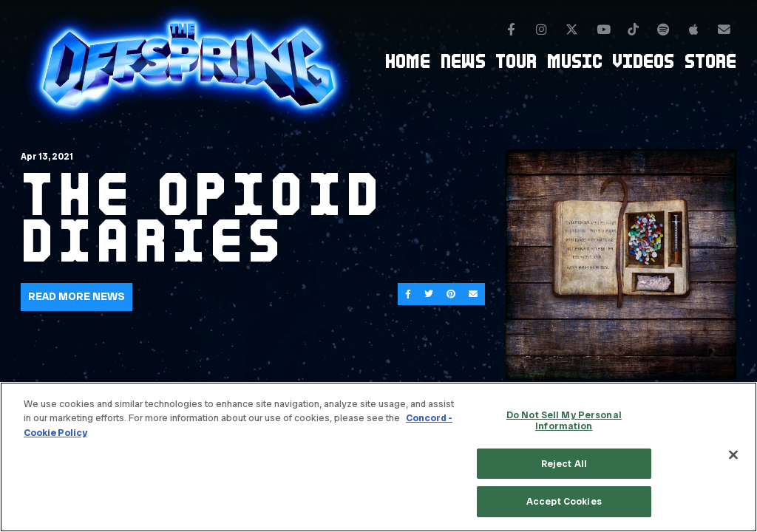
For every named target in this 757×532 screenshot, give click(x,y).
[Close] (733, 455)
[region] (378, 457)
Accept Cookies (564, 501)
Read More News (77, 296)
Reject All (564, 464)
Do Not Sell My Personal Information (564, 421)
